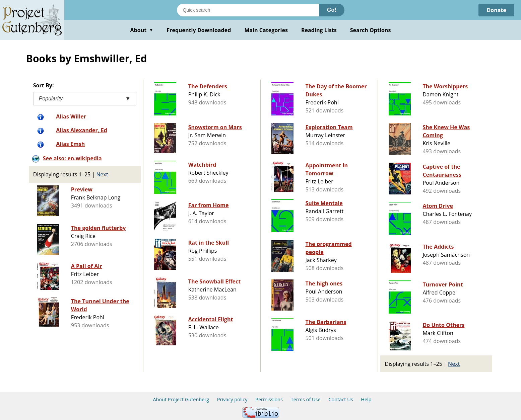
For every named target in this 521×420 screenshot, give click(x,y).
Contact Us (341, 399)
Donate (496, 10)
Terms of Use (306, 399)
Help (366, 399)
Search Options (371, 30)
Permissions (269, 399)
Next (102, 174)
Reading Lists (319, 30)
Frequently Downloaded (199, 30)
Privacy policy (232, 399)
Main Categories (266, 30)
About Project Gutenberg (181, 399)
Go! (332, 10)
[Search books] (248, 10)
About (142, 30)
